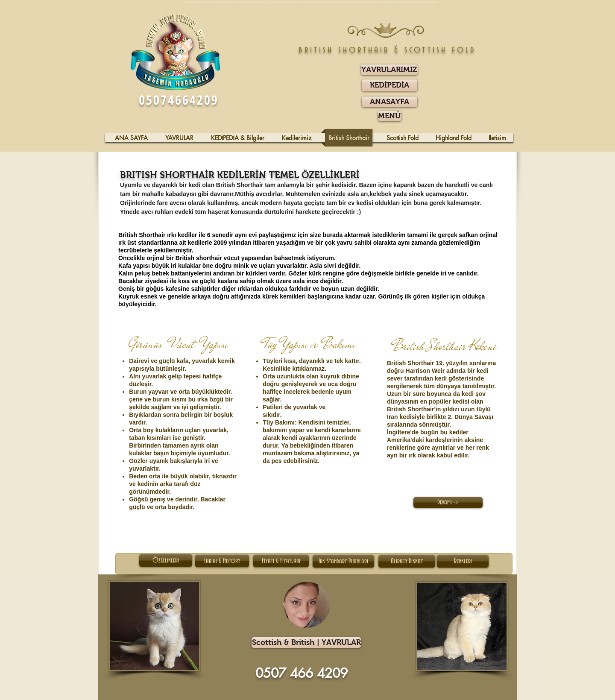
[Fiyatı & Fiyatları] (281, 561)
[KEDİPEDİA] (389, 85)
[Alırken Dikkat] (407, 561)
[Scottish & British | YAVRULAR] (306, 643)
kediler (278, 582)
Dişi (363, 582)
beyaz (394, 582)
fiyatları (247, 582)
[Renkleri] (463, 561)
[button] (390, 116)
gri (388, 582)
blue (384, 582)
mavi (400, 582)
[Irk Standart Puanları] (343, 561)
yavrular (377, 582)
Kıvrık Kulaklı (203, 582)
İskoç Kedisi (218, 582)
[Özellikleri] (166, 561)
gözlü (406, 582)
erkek (369, 582)
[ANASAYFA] (389, 102)
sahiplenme (231, 582)
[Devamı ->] (448, 502)
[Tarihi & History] (222, 561)
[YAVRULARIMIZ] (389, 70)
